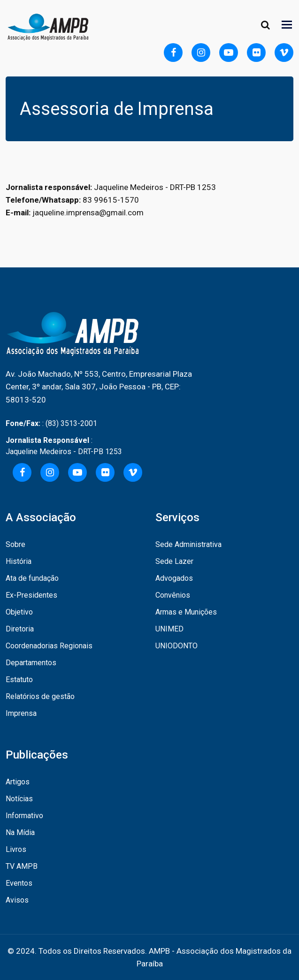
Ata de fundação (32, 578)
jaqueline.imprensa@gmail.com (88, 213)
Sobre (15, 544)
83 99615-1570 (111, 200)
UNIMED (169, 629)
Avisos (17, 900)
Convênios (173, 595)
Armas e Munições (186, 612)
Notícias (19, 799)
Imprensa (21, 713)
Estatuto (19, 680)
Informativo (24, 816)
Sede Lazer (174, 561)
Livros (16, 849)
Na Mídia (20, 832)
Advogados (174, 578)
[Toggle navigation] (288, 25)
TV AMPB (22, 866)
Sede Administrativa (188, 544)
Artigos (18, 782)
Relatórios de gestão (40, 696)
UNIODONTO (176, 646)
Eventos (19, 883)
